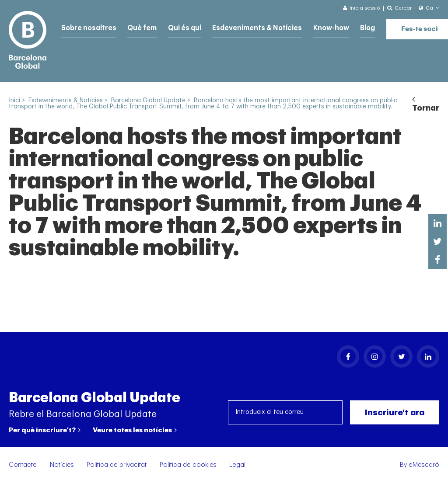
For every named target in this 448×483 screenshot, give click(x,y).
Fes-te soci (409, 26)
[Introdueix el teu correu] (285, 412)
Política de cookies (188, 465)
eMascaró (424, 465)
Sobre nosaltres (88, 27)
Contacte (23, 465)
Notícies (62, 465)
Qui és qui (181, 27)
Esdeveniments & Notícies (250, 27)
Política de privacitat (117, 465)
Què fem (139, 27)
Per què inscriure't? (45, 430)
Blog (357, 27)
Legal (237, 465)
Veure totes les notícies (135, 430)
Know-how (321, 27)
